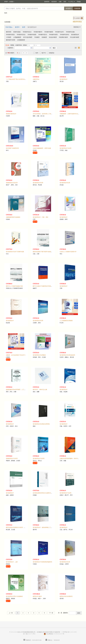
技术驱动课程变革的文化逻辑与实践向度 (44, 493)
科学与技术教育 (28, 37)
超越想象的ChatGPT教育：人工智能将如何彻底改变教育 (22, 389)
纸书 (36, 53)
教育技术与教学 (37, 596)
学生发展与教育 (75, 37)
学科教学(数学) (38, 32)
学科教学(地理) (32, 35)
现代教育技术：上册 (12, 562)
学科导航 (8, 27)
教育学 (17, 27)
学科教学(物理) (49, 32)
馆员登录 (54, 2)
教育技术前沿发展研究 (66, 596)
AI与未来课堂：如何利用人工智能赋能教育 (45, 114)
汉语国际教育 (21, 40)
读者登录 (47, 2)
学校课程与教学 (63, 37)
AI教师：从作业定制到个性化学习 (16, 355)
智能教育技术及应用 (12, 183)
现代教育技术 (75, 35)
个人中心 (71, 2)
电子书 (43, 53)
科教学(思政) (17, 32)
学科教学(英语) (10, 35)
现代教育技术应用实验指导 (67, 355)
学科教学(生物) (70, 32)
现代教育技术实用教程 (39, 355)
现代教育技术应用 (38, 183)
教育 (24, 27)
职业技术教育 (53, 37)
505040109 (57, 640)
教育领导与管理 (11, 40)
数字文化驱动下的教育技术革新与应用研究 (45, 286)
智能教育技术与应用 (12, 458)
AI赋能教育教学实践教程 (13, 217)
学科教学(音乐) (43, 35)
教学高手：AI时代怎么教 (40, 389)
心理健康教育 (17, 37)
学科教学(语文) (27, 32)
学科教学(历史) (21, 35)
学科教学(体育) (53, 35)
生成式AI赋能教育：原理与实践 (42, 148)
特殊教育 (44, 37)
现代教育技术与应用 (65, 148)
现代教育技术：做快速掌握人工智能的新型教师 (46, 527)
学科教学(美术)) (64, 35)
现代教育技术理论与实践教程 (14, 596)
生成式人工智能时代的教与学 (68, 252)
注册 (60, 2)
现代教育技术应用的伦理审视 (41, 424)
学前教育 (37, 37)
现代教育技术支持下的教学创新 (15, 252)
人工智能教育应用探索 (66, 321)
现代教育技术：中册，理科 (41, 217)
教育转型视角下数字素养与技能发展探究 (44, 252)
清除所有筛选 (77, 22)
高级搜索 (77, 8)
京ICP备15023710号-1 (29, 634)
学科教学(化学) (59, 32)
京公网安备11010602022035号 (55, 634)
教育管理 (9, 32)
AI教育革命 (36, 79)
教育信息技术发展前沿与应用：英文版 (17, 527)
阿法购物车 (78, 18)
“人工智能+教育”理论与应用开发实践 (17, 79)
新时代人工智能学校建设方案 (14, 286)
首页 (65, 2)
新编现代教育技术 (11, 114)
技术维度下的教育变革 (12, 148)
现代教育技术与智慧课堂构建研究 (42, 562)
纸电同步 (51, 53)
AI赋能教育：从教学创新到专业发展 (70, 114)
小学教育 (9, 37)
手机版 (79, 2)
